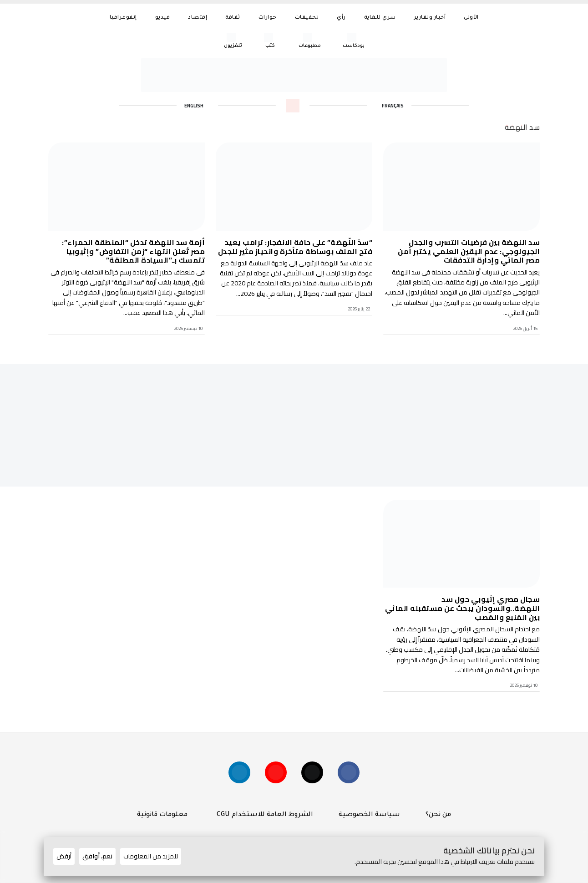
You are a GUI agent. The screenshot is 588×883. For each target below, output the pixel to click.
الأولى (471, 18)
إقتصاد (198, 18)
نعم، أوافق (97, 856)
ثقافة (233, 18)
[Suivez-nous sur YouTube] (274, 775)
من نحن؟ (438, 820)
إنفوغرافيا (123, 18)
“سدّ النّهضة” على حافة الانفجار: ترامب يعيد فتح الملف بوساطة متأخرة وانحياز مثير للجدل (295, 246)
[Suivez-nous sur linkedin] (235, 775)
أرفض (64, 856)
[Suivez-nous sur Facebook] (353, 775)
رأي (341, 18)
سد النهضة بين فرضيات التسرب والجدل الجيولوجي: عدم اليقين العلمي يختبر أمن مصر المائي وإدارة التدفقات (469, 251)
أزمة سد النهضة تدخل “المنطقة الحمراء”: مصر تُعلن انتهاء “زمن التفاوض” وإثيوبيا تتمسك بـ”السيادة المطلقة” (133, 251)
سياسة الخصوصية (369, 820)
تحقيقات (307, 18)
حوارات (268, 18)
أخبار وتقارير (430, 18)
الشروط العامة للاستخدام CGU (263, 820)
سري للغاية (380, 18)
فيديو (163, 18)
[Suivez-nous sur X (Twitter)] (314, 775)
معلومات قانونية (162, 820)
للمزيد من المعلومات (151, 856)
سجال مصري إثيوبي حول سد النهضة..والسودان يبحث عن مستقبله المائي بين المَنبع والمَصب (463, 609)
